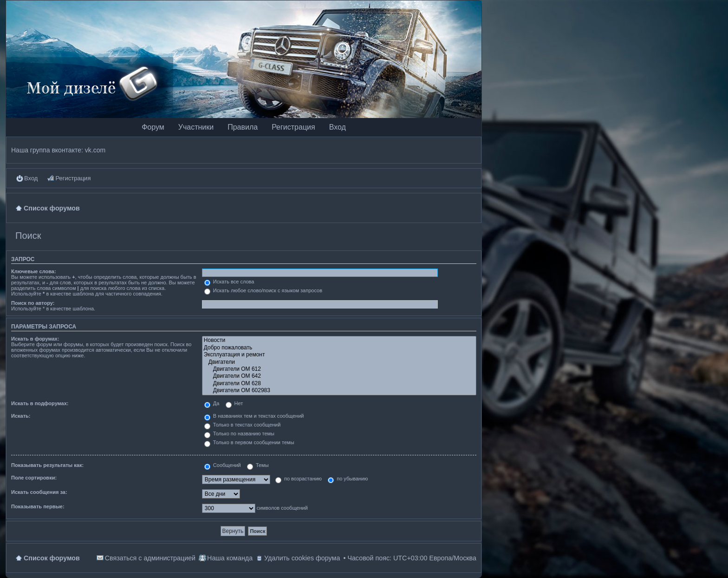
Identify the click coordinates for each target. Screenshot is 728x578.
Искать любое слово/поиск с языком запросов (263, 290)
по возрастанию (299, 479)
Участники (196, 127)
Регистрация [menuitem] (73, 178)
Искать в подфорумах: (40, 403)
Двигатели (339, 362)
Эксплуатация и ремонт (339, 355)
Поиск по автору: (33, 303)
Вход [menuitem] (31, 178)
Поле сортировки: (34, 478)
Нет (234, 403)
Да (212, 403)
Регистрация (293, 127)
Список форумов (52, 558)
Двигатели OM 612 (339, 369)
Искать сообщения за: (39, 492)
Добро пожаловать (339, 348)
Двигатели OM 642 (339, 376)
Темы (258, 465)
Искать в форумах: (35, 339)
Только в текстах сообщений (243, 425)
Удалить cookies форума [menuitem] (302, 558)
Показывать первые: (38, 506)
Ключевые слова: (34, 271)
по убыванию (348, 479)
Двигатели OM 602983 (339, 391)
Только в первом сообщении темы (249, 442)
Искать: (21, 416)
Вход (338, 127)
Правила (243, 127)
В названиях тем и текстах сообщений (254, 416)
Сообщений (223, 465)
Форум (153, 127)
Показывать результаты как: (47, 465)
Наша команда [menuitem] (230, 558)
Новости (339, 340)
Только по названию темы (239, 433)
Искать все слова (229, 282)
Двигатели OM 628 (339, 384)
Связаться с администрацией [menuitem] (150, 558)
